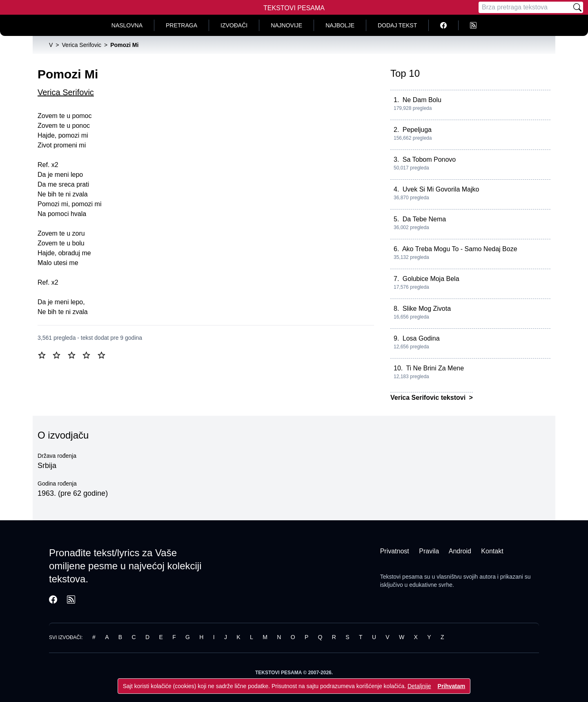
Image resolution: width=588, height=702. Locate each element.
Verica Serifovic (66, 92)
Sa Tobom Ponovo (429, 159)
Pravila (429, 551)
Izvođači (234, 25)
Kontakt (492, 551)
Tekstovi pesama (401, 577)
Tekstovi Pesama (294, 8)
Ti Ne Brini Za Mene (435, 368)
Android (460, 551)
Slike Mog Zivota (427, 309)
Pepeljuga (417, 130)
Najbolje (340, 25)
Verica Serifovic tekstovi (429, 398)
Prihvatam (452, 686)
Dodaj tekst (397, 25)
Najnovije (286, 25)
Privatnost (395, 551)
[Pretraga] (525, 7)
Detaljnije (419, 686)
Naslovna (127, 25)
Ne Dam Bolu (422, 100)
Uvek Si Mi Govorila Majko (441, 189)
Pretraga (182, 25)
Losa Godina (421, 338)
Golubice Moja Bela (431, 279)
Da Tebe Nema (424, 219)
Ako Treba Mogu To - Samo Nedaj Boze (460, 249)
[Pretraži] (577, 7)
